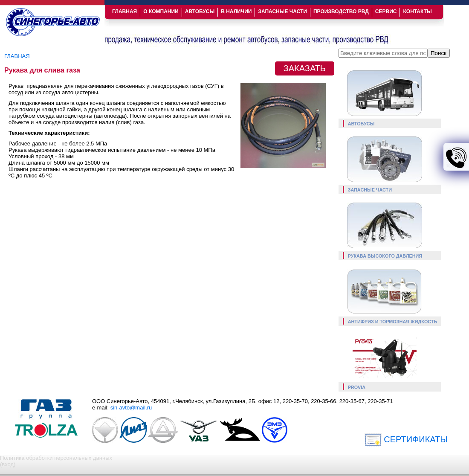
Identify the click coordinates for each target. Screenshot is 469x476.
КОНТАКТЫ (417, 12)
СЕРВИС (386, 12)
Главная (17, 56)
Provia (357, 387)
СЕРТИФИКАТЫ (406, 439)
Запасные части (370, 190)
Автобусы (361, 124)
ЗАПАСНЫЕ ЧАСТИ (282, 12)
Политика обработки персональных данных (56, 458)
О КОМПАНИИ (161, 12)
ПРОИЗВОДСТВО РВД (341, 12)
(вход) (8, 464)
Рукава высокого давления (385, 256)
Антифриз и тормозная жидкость (393, 322)
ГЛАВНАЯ (124, 12)
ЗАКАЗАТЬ (305, 68)
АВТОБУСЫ (200, 12)
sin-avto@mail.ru (131, 408)
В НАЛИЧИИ (236, 12)
